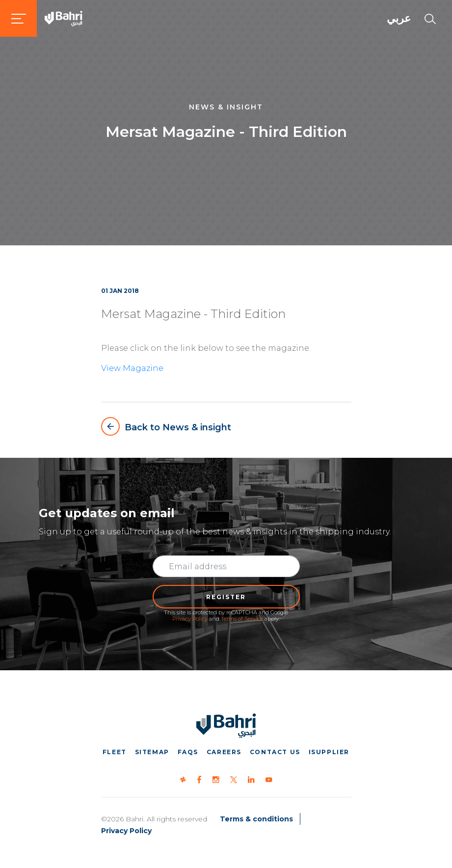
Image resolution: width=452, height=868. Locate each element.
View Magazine (132, 368)
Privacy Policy (190, 619)
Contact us (275, 752)
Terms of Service (242, 619)
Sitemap (152, 752)
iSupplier (329, 752)
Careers (224, 752)
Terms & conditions (256, 819)
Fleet (115, 752)
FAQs (188, 752)
